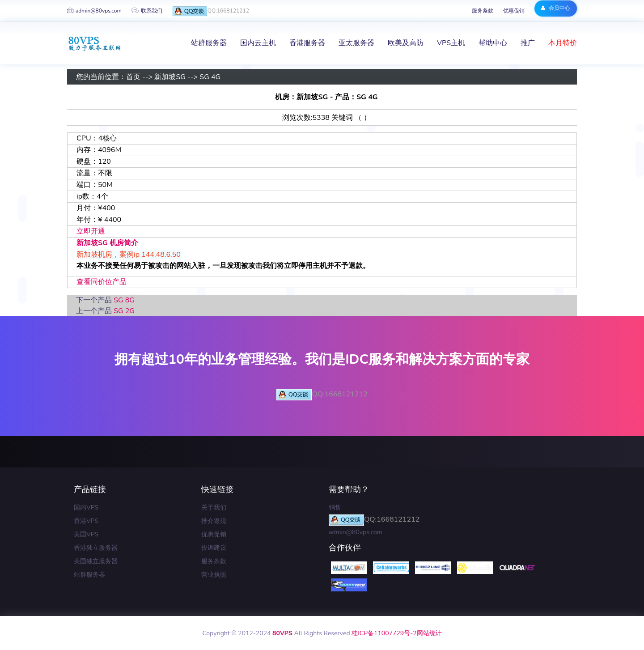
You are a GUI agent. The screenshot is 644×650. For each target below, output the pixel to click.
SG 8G (124, 300)
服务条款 (483, 11)
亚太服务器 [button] (356, 43)
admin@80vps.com (94, 11)
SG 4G (210, 77)
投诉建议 (214, 548)
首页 (133, 77)
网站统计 (429, 633)
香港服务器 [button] (307, 43)
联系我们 (147, 11)
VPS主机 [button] (451, 43)
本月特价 (563, 43)
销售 (335, 508)
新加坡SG (170, 77)
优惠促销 (514, 11)
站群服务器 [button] (209, 43)
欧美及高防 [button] (406, 43)
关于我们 (214, 508)
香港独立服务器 (96, 548)
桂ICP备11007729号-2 (384, 633)
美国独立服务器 (96, 561)
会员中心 (556, 8)
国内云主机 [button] (258, 43)
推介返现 (214, 521)
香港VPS (86, 521)
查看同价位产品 (102, 282)
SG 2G (124, 311)
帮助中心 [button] (493, 43)
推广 (528, 43)
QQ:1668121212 (211, 11)
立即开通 (91, 231)
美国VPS (86, 534)
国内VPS (86, 508)
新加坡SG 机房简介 (107, 243)
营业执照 (214, 575)
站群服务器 (89, 575)
